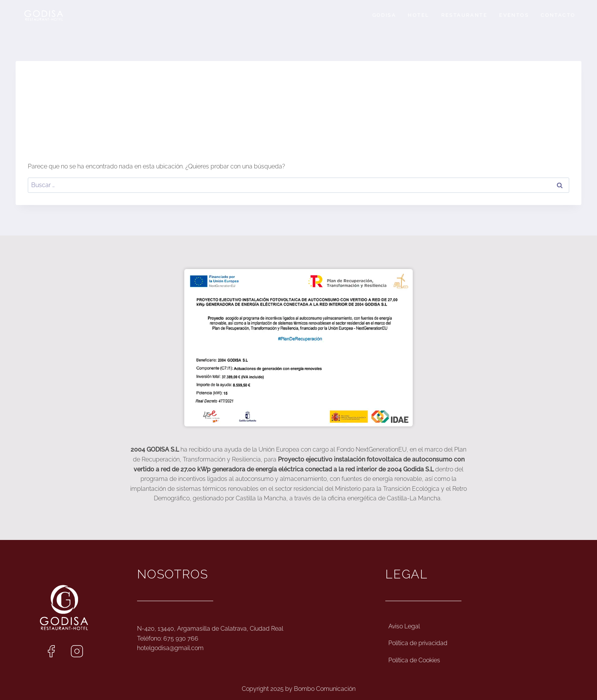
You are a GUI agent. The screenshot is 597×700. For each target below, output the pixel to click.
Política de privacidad (418, 643)
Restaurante (464, 15)
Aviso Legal (404, 626)
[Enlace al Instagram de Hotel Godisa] (77, 651)
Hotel (418, 15)
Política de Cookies (414, 660)
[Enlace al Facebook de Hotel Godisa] (51, 651)
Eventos (514, 15)
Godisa (384, 15)
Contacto (558, 15)
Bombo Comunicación (325, 689)
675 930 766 (181, 638)
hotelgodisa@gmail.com (170, 648)
